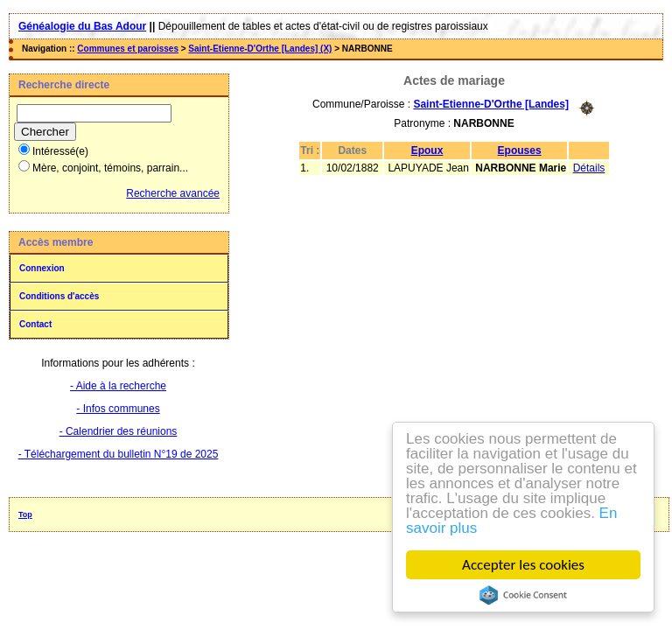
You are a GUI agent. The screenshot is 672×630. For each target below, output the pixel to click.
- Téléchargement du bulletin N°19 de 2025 (119, 454)
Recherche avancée (173, 193)
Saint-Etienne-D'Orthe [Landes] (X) (260, 49)
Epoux (427, 150)
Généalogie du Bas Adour (82, 26)
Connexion (42, 268)
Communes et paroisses (128, 49)
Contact (35, 324)
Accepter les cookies (523, 565)
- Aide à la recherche (118, 386)
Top (25, 514)
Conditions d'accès (59, 296)
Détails (589, 168)
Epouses (520, 150)
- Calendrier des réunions (119, 431)
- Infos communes (118, 409)
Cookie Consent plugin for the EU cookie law (523, 595)
